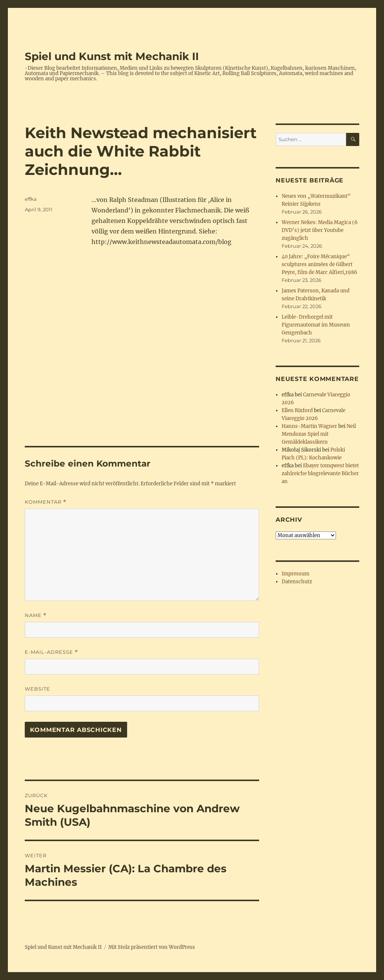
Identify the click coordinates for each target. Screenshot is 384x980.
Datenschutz (297, 582)
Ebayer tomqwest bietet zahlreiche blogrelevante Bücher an (320, 473)
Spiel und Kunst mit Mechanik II (112, 56)
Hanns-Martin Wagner (309, 426)
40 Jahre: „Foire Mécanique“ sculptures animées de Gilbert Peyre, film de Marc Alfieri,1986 (319, 264)
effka (31, 199)
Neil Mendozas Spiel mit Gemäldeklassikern (319, 434)
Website (37, 689)
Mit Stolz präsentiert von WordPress (152, 947)
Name (36, 615)
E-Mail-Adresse (51, 652)
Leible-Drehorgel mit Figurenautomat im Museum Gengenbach (316, 325)
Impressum (295, 574)
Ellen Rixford (297, 410)
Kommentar (46, 502)
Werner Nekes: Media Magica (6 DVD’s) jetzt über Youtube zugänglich (320, 230)
